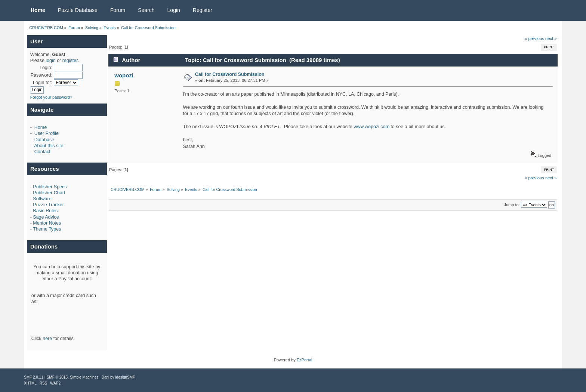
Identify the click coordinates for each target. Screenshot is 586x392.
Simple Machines (84, 377)
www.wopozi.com (371, 127)
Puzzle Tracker (48, 205)
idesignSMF (125, 377)
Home (41, 127)
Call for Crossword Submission (230, 74)
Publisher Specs (50, 187)
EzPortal (305, 360)
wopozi (124, 75)
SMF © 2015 (57, 377)
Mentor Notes (47, 223)
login (50, 61)
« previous (534, 38)
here (47, 339)
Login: (46, 68)
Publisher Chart (49, 193)
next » (551, 38)
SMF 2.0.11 (34, 377)
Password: (41, 75)
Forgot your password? (51, 97)
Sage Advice (46, 217)
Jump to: (512, 205)
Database (44, 140)
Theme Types (47, 229)
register (70, 61)
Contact (42, 152)
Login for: (43, 83)
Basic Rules (45, 211)
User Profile (47, 133)
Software (42, 199)
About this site (49, 146)
